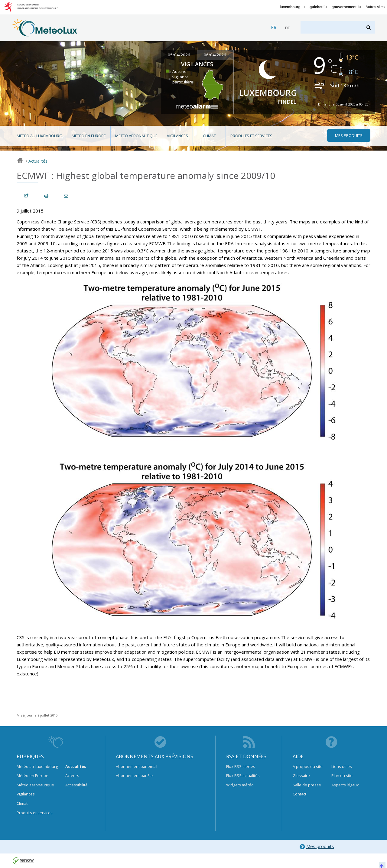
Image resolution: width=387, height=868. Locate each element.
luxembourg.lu (292, 7)
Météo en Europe (89, 136)
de (287, 28)
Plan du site (342, 775)
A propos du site (308, 766)
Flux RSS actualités (243, 775)
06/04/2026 (215, 55)
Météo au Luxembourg (39, 136)
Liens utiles (342, 766)
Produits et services (251, 136)
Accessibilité (76, 785)
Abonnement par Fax (135, 775)
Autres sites (375, 7)
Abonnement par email (137, 766)
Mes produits (317, 847)
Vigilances (177, 136)
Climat (209, 136)
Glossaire (301, 775)
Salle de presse (307, 785)
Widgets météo (240, 785)
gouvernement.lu (346, 7)
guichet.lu (318, 7)
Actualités (38, 161)
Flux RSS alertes (241, 766)
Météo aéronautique (136, 136)
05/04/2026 (179, 55)
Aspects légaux (345, 785)
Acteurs (72, 775)
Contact (299, 794)
